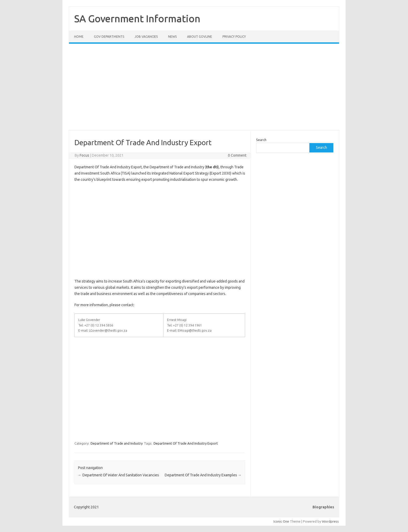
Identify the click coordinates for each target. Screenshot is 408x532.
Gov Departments (109, 37)
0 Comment (237, 155)
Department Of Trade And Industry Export (186, 443)
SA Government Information (137, 18)
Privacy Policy (234, 37)
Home (79, 37)
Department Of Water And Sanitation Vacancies (119, 475)
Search (261, 140)
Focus (84, 155)
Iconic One (281, 521)
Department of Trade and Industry (117, 443)
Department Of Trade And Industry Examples (203, 475)
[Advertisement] (204, 90)
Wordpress (330, 521)
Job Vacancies (146, 37)
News (172, 37)
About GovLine (200, 37)
